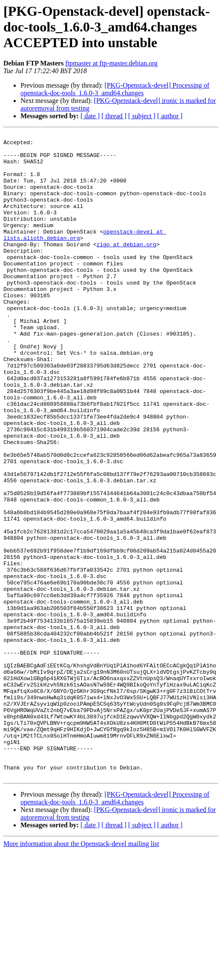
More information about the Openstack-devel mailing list (81, 973)
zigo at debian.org (126, 267)
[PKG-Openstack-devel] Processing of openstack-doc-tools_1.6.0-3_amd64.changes (115, 89)
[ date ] (90, 116)
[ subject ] (142, 116)
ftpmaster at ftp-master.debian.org (111, 63)
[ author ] (170, 116)
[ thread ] (114, 116)
